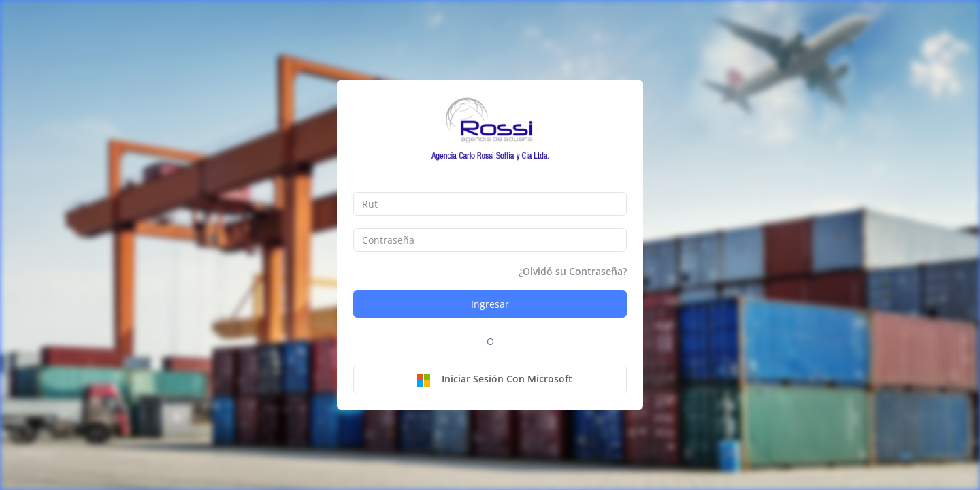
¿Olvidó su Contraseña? (573, 271)
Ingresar (490, 304)
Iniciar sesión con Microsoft (494, 380)
